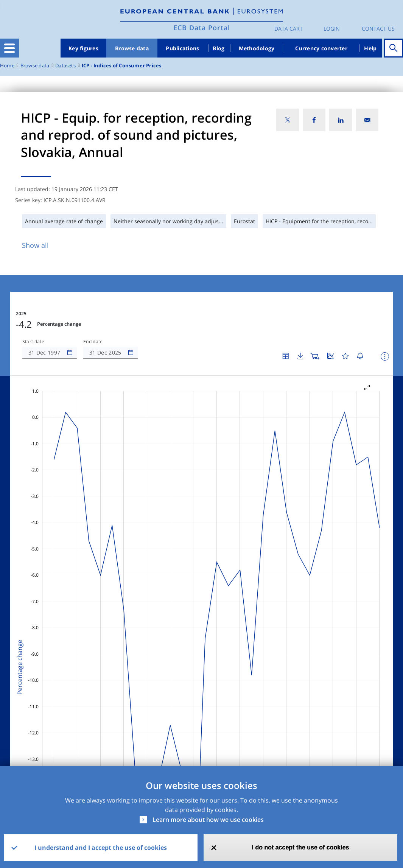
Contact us (378, 29)
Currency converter (321, 48)
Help (370, 48)
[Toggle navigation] (9, 48)
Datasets (65, 66)
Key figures (83, 48)
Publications (182, 48)
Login (332, 29)
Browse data (132, 48)
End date (93, 342)
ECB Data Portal (202, 28)
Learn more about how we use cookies (208, 820)
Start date (33, 342)
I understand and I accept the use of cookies (101, 848)
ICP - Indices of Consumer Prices (122, 66)
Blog (219, 48)
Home (7, 66)
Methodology (257, 48)
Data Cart (289, 29)
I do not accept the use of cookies (301, 847)
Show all (35, 245)
